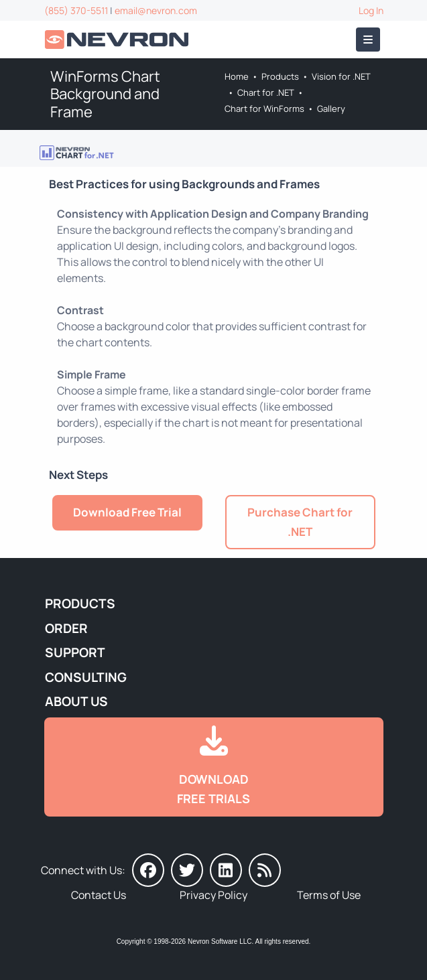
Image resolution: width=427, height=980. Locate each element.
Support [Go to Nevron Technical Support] (75, 652)
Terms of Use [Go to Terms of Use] (329, 895)
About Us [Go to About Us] (76, 701)
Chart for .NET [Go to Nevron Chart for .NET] (266, 92)
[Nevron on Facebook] (148, 870)
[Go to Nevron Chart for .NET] (77, 152)
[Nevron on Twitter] (187, 870)
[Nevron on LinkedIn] (226, 870)
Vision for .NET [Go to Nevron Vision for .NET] (341, 76)
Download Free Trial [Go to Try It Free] (127, 512)
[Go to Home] (118, 40)
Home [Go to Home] (237, 76)
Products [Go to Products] (280, 76)
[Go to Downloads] (214, 767)
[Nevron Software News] (265, 870)
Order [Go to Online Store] (66, 628)
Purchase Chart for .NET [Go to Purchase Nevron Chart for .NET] (300, 522)
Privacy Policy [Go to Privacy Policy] (213, 895)
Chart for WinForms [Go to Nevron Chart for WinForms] (264, 109)
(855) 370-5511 (76, 10)
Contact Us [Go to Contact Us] (99, 895)
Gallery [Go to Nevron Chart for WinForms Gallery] (331, 109)
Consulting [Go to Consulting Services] (86, 677)
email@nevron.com (156, 10)
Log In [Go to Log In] (371, 10)
